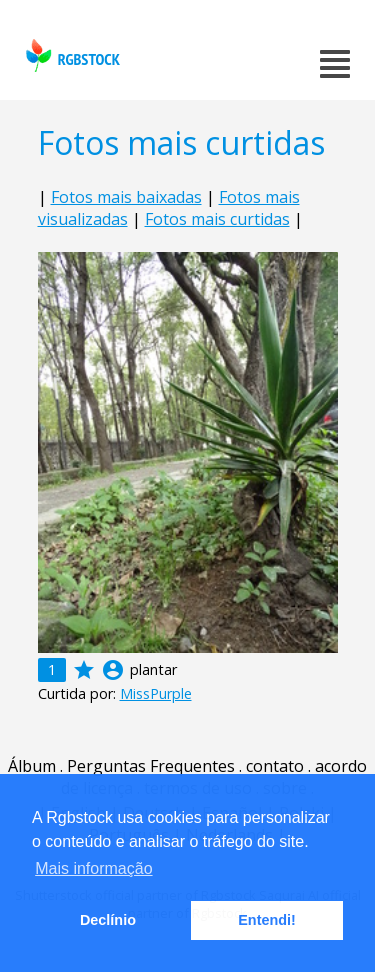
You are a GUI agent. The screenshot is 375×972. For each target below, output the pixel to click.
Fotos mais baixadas (126, 197)
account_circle (113, 670)
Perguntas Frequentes (151, 766)
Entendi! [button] (267, 920)
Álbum (32, 766)
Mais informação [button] (93, 868)
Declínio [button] (108, 920)
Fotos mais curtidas (217, 219)
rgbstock (70, 55)
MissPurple (156, 693)
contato (275, 766)
